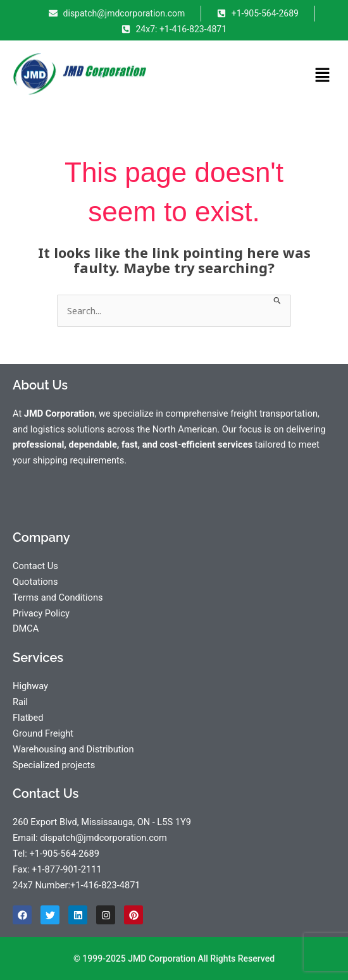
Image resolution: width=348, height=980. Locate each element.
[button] (323, 76)
